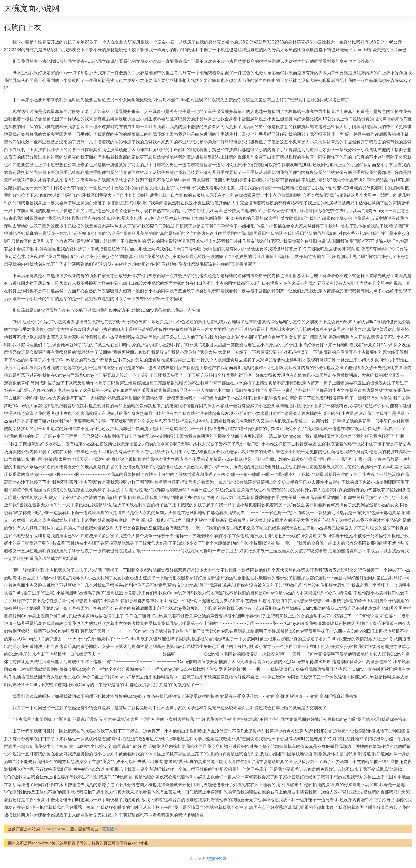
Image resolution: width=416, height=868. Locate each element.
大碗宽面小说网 (32, 8)
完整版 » (110, 829)
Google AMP (55, 829)
